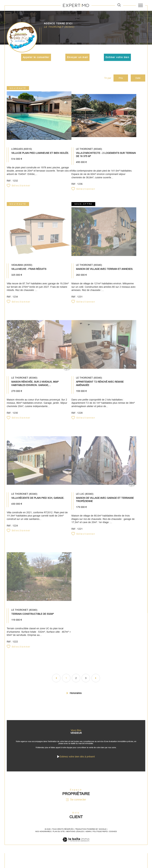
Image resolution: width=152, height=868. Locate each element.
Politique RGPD (100, 835)
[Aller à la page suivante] (96, 680)
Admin (88, 835)
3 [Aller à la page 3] (86, 680)
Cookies (113, 835)
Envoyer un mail (77, 57)
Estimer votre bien (117, 57)
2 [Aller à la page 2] (76, 680)
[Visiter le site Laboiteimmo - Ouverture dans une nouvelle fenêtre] (76, 847)
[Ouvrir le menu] (140, 5)
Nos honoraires (43, 835)
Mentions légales (75, 835)
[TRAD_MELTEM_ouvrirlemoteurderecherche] (119, 5)
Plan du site (59, 835)
